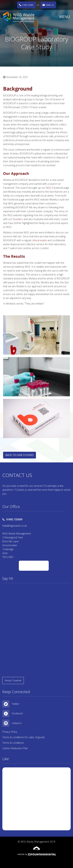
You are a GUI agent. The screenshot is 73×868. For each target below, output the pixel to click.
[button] (63, 17)
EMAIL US (50, 5)
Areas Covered (13, 680)
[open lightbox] (36, 335)
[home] (30, 17)
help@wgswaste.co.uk (14, 526)
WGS (49, 188)
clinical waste (40, 240)
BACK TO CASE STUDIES (20, 455)
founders (18, 219)
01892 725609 (28, 5)
